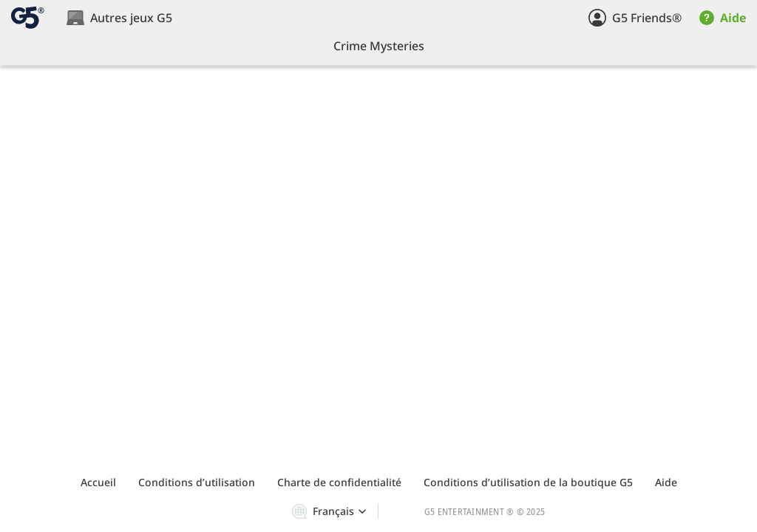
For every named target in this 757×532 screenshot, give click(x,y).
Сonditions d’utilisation (197, 482)
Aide (666, 482)
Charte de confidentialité (339, 482)
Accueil (98, 482)
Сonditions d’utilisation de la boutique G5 (528, 482)
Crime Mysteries (379, 46)
